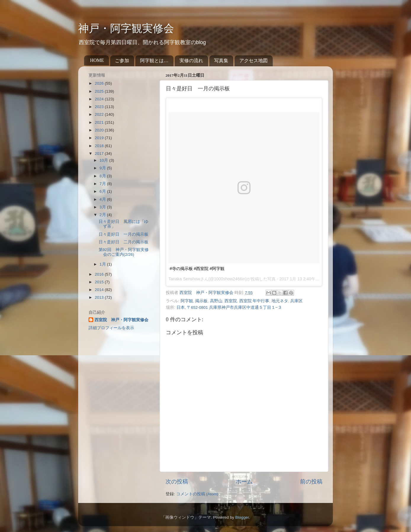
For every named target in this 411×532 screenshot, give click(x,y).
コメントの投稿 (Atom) (197, 494)
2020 (100, 130)
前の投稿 (311, 482)
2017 (100, 154)
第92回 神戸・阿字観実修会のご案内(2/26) (124, 252)
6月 (103, 191)
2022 (100, 114)
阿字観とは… (154, 61)
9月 (103, 168)
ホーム (244, 482)
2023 (100, 107)
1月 (103, 264)
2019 (100, 138)
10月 (104, 160)
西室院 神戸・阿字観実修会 (121, 320)
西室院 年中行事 (254, 301)
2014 (100, 290)
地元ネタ (280, 301)
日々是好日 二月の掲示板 (123, 242)
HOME (97, 60)
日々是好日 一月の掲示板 (123, 234)
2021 (100, 122)
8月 (103, 176)
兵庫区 (296, 301)
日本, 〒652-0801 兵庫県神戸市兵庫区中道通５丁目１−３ (229, 307)
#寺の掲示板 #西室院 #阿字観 (197, 269)
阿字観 (187, 301)
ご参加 (122, 61)
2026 (100, 83)
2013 (100, 297)
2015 (100, 282)
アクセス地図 (253, 61)
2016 (100, 274)
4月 (103, 199)
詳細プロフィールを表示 (111, 328)
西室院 (231, 301)
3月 (103, 207)
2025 (100, 91)
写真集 (221, 61)
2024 (100, 99)
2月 (103, 215)
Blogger (242, 517)
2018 (100, 146)
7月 (103, 184)
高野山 (216, 301)
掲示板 (201, 301)
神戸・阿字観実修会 (126, 28)
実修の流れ (191, 61)
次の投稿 (177, 482)
